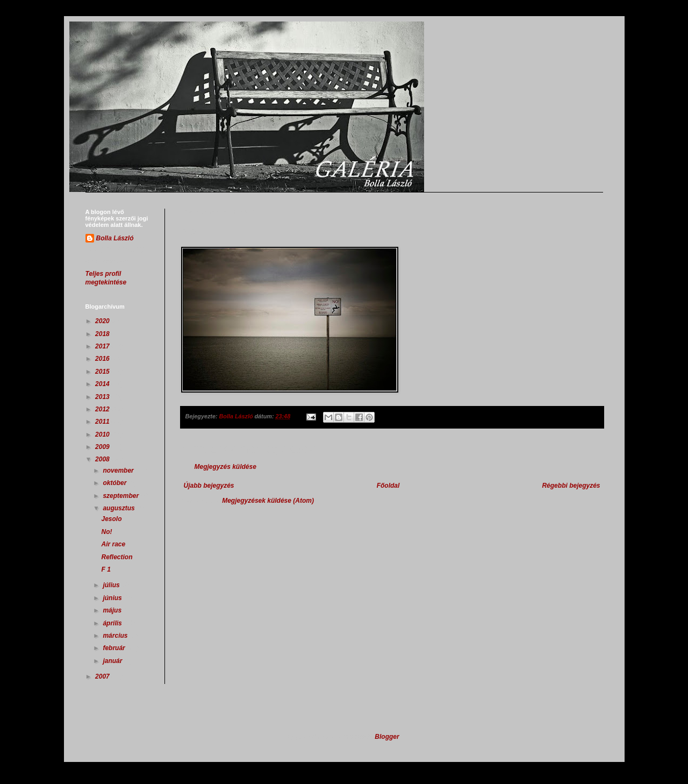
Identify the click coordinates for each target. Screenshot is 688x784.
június (113, 598)
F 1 (106, 569)
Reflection (117, 557)
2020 (103, 321)
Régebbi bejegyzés (571, 486)
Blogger (387, 737)
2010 (103, 434)
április (113, 623)
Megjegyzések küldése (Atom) (268, 501)
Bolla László (115, 238)
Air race (113, 544)
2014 (103, 384)
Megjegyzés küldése (225, 467)
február (115, 648)
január (113, 661)
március (116, 636)
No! (106, 532)
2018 (103, 334)
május (113, 610)
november (119, 471)
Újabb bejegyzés (209, 486)
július (112, 585)
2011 (103, 422)
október (115, 483)
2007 (103, 676)
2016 (103, 359)
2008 (103, 459)
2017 (103, 346)
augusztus (120, 508)
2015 (103, 372)
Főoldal (388, 486)
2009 (103, 447)
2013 (103, 397)
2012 (103, 409)
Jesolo (111, 519)
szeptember (121, 496)
